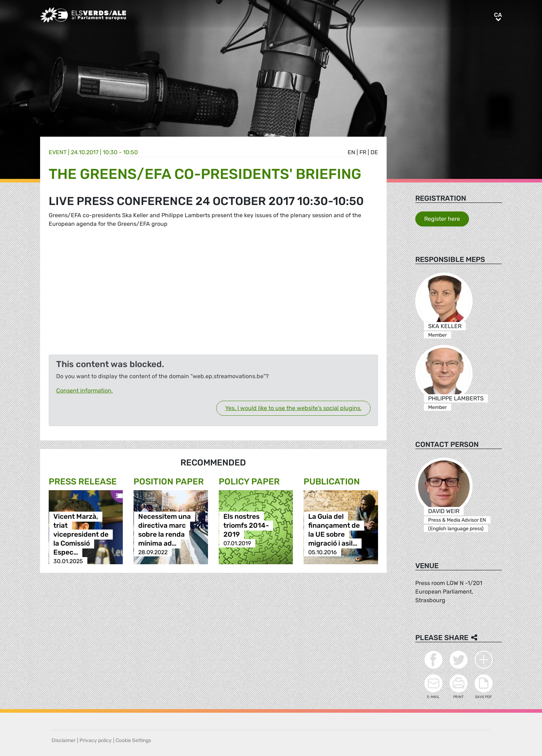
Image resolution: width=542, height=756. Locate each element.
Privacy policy (96, 740)
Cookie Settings (133, 740)
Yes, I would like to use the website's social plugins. (293, 408)
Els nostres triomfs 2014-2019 (246, 525)
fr (363, 152)
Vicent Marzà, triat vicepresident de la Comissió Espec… (81, 534)
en (351, 152)
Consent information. (84, 391)
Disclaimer (64, 740)
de (374, 152)
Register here (442, 219)
